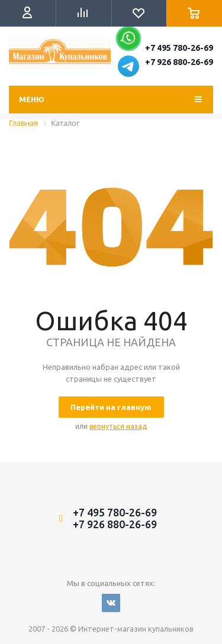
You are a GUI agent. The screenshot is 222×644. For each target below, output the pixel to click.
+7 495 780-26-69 (179, 48)
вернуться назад (118, 426)
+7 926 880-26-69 (179, 62)
